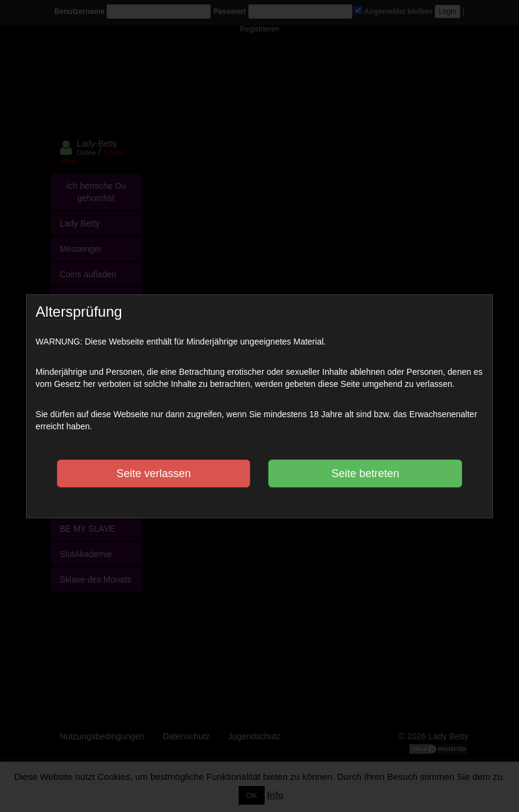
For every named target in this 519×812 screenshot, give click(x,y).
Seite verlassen (154, 474)
